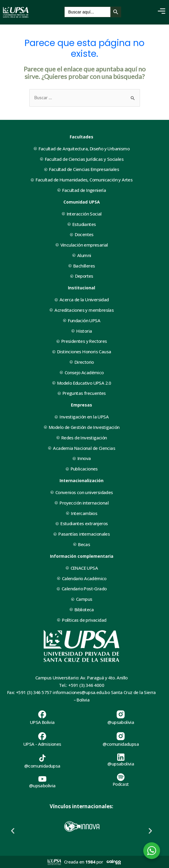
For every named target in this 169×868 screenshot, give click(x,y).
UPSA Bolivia (42, 722)
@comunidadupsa (121, 744)
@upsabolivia (121, 722)
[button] (13, 831)
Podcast (121, 784)
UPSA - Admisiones (42, 744)
